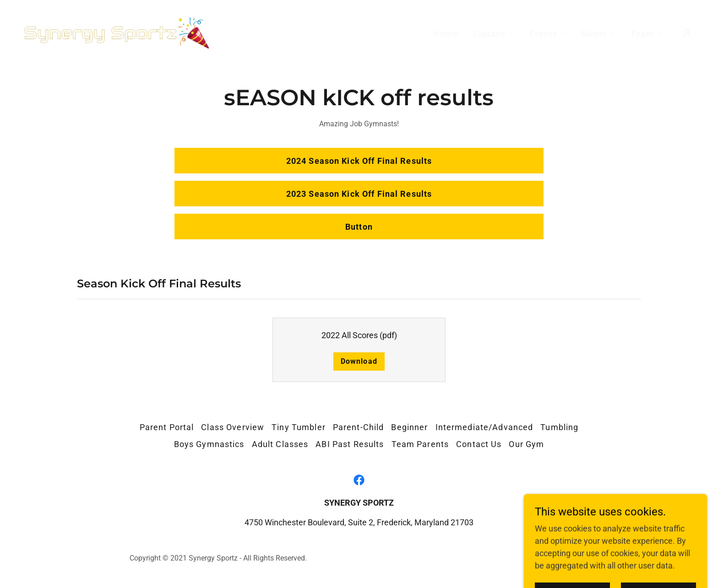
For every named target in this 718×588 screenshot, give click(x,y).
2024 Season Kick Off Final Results (359, 161)
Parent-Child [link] (359, 427)
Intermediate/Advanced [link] (484, 427)
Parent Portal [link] (167, 427)
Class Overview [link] (233, 427)
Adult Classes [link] (280, 444)
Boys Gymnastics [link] (209, 444)
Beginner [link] (409, 427)
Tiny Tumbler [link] (299, 427)
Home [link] (446, 34)
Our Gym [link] (526, 444)
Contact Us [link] (479, 444)
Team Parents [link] (420, 444)
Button (359, 227)
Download (359, 361)
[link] (116, 32)
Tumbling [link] (559, 427)
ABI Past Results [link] (350, 444)
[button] (494, 34)
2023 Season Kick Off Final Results (359, 194)
